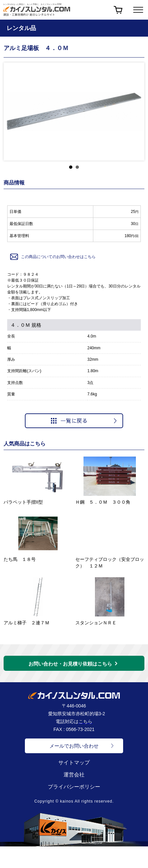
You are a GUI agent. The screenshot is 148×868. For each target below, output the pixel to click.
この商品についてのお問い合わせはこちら (52, 257)
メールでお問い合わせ (74, 746)
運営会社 (74, 775)
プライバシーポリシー (74, 787)
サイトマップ (74, 763)
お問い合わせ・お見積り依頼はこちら (70, 664)
